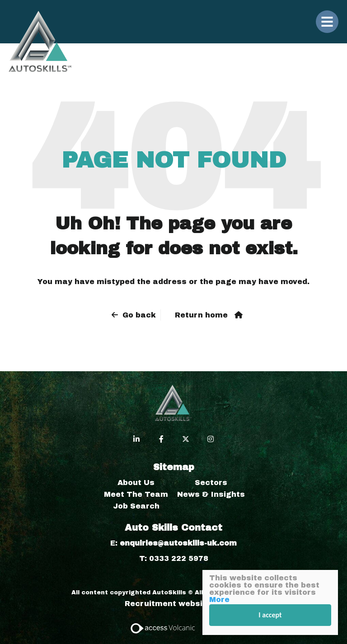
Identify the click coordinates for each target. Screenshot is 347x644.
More (219, 600)
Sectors (211, 483)
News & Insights (211, 494)
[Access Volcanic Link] (163, 628)
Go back (139, 315)
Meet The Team (136, 494)
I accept (270, 615)
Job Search (136, 506)
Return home (201, 315)
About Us (136, 483)
